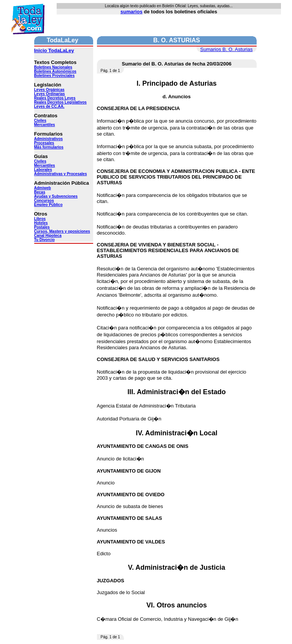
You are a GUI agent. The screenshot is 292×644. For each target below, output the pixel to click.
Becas (40, 192)
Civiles (40, 121)
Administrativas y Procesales (61, 174)
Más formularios (49, 147)
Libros (40, 219)
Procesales (44, 143)
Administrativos (49, 139)
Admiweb (43, 188)
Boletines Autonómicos (55, 71)
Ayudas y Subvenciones (56, 196)
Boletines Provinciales (55, 76)
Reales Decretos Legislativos (60, 102)
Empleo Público (48, 205)
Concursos (44, 201)
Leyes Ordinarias (50, 94)
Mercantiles (45, 125)
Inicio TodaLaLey (54, 50)
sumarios (132, 12)
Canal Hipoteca (48, 236)
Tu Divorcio (44, 240)
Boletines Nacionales (53, 67)
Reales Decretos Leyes (55, 98)
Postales (42, 227)
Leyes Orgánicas (49, 90)
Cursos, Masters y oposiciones (62, 231)
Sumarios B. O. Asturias (227, 49)
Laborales (43, 170)
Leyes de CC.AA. (49, 106)
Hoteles (41, 223)
